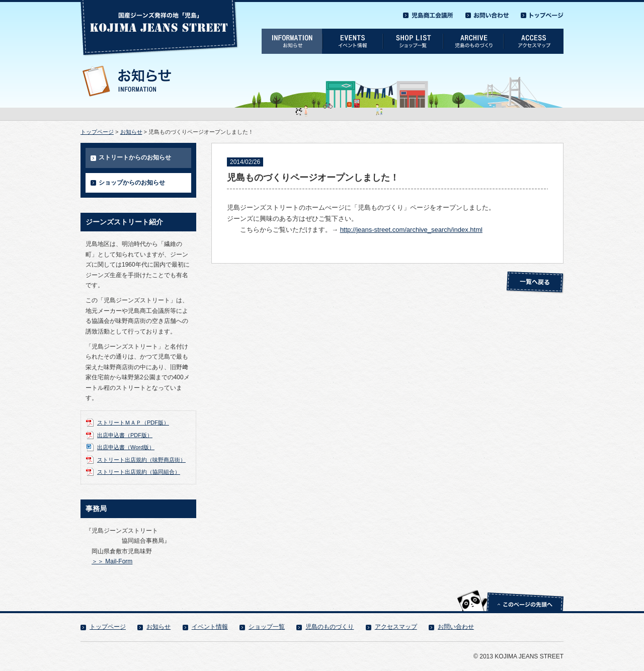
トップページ (97, 132)
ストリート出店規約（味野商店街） (141, 460)
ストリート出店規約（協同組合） (139, 472)
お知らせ (131, 132)
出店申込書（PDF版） (125, 435)
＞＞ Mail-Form (112, 561)
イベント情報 (210, 627)
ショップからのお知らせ (132, 183)
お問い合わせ (456, 627)
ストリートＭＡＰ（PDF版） (133, 423)
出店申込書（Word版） (126, 447)
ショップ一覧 (267, 627)
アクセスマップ (396, 627)
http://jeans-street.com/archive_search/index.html (411, 230)
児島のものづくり (330, 627)
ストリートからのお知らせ (135, 157)
